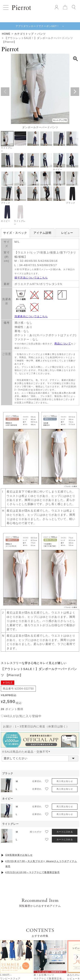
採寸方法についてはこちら (31, 278)
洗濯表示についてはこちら (31, 316)
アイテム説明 (42, 233)
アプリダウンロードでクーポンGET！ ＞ (40, 26)
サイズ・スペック (15, 233)
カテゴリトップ (24, 34)
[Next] (77, 957)
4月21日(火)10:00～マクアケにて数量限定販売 (33, 872)
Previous (5, 92)
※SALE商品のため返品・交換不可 (27, 752)
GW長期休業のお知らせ (19, 855)
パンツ (41, 34)
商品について (63, 344)
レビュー (67, 233)
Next (75, 92)
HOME (6, 34)
